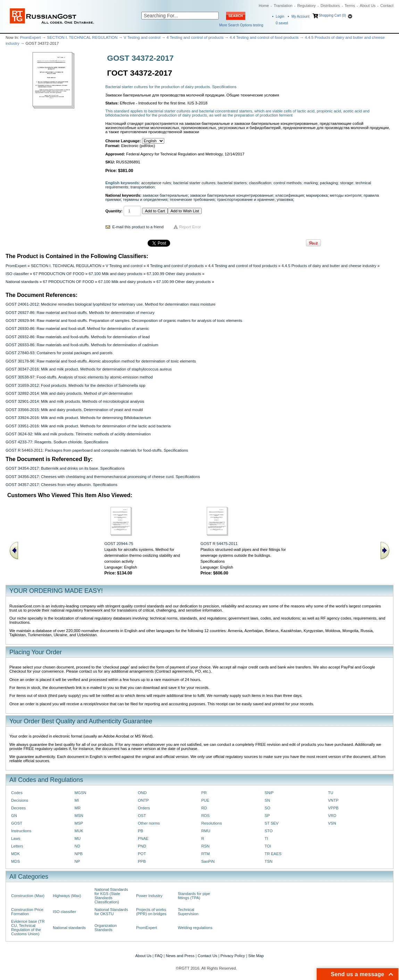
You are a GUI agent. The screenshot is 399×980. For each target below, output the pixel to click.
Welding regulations (195, 928)
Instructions (21, 831)
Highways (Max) (67, 896)
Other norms (149, 823)
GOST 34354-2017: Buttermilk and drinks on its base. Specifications (65, 468)
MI (77, 800)
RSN (206, 846)
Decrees (18, 808)
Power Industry (149, 896)
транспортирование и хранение (246, 199)
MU (78, 838)
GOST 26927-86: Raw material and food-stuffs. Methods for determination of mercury (80, 313)
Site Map (256, 956)
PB (140, 831)
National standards (22, 282)
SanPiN (208, 861)
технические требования (192, 199)
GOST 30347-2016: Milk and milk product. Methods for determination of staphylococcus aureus (89, 369)
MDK (15, 854)
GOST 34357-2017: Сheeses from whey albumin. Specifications (61, 485)
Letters (17, 846)
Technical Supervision (188, 912)
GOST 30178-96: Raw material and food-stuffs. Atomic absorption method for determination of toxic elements (101, 361)
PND (142, 846)
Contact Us (207, 956)
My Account (300, 16)
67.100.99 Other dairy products (174, 274)
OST (142, 816)
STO (269, 831)
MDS (15, 861)
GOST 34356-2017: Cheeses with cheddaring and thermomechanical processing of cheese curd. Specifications (103, 477)
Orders (144, 808)
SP (267, 816)
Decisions (20, 800)
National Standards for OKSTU (111, 912)
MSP (79, 823)
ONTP (143, 800)
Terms (350, 6)
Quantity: (114, 211)
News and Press (180, 956)
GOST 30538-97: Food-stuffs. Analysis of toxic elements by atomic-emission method (79, 377)
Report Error (190, 227)
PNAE (143, 838)
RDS (206, 816)
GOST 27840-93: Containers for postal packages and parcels (59, 353)
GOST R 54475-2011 (219, 544)
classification (260, 183)
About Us (368, 6)
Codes (17, 793)
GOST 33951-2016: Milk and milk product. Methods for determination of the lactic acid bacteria (88, 426)
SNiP (269, 793)
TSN (269, 861)
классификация (290, 195)
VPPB (333, 808)
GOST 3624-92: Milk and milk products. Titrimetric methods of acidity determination (78, 434)
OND (142, 793)
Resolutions (212, 823)
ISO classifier (17, 274)
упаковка (285, 199)
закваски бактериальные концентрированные (232, 195)
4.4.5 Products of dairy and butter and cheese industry (329, 266)
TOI (268, 846)
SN (267, 800)
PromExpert (31, 37)
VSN (332, 823)
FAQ (159, 956)
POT (142, 854)
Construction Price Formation (27, 912)
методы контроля (346, 195)
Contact (387, 6)
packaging (329, 183)
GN (14, 816)
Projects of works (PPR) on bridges (151, 912)
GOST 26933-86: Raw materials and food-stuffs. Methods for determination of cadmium (82, 345)
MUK (79, 831)
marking (311, 183)
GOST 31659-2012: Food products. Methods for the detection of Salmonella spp (76, 385)
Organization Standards (106, 928)
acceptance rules (156, 183)
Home (264, 6)
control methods (288, 183)
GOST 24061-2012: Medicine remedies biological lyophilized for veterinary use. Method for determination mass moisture (111, 304)
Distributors (330, 6)
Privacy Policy (233, 956)
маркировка (317, 195)
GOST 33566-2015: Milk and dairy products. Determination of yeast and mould (74, 410)
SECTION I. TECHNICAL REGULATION (82, 37)
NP (77, 861)
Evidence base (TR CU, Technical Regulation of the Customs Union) (28, 928)
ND (77, 846)
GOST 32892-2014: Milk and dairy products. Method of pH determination (69, 393)
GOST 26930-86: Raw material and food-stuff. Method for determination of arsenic (77, 329)
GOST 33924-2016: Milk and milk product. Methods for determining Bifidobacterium (78, 418)
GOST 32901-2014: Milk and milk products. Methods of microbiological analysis (75, 401)
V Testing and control (142, 37)
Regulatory (306, 6)
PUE (205, 800)
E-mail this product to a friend (138, 227)
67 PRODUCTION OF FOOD (59, 274)
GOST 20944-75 (119, 544)
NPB (79, 854)
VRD (332, 816)
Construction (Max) (28, 896)
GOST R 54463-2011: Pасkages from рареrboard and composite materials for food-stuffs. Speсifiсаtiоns (97, 450)
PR (204, 793)
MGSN (81, 793)
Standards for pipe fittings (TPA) (194, 896)
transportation (143, 187)
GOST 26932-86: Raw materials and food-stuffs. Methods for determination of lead (78, 337)
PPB (142, 861)
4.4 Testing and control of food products (264, 37)
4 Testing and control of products (195, 37)
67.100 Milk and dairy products (115, 274)
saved (282, 23)
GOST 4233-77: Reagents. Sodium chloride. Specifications (57, 442)
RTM (206, 854)
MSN (79, 816)
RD (204, 808)
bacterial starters (232, 183)
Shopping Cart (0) (332, 15)
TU (331, 793)
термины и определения (145, 199)
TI (266, 838)
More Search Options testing (241, 25)
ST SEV (272, 823)
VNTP (333, 800)
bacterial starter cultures (194, 183)
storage (347, 183)
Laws (16, 838)
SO (267, 808)
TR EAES (273, 854)
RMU (206, 831)
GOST (17, 823)
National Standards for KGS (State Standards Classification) (111, 896)
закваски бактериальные (165, 195)
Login (280, 16)
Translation (283, 6)
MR (78, 808)
